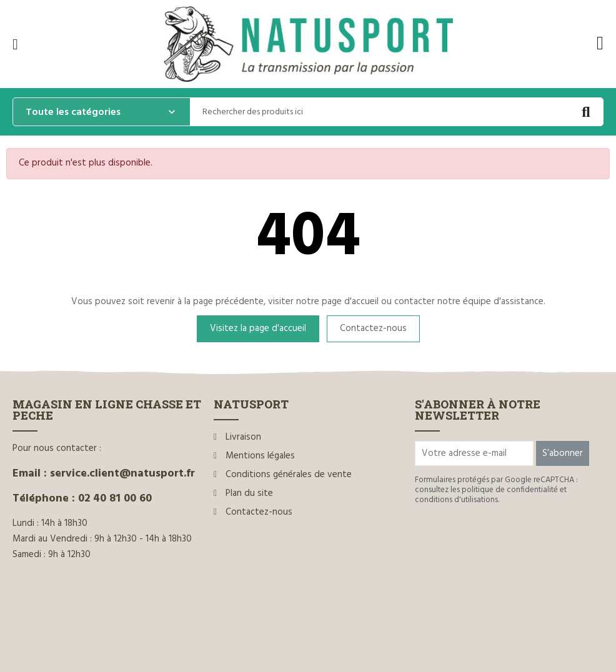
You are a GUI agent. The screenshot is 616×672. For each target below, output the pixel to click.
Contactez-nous (373, 329)
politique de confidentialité (510, 490)
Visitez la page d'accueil (258, 329)
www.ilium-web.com (252, 636)
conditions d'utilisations (456, 500)
